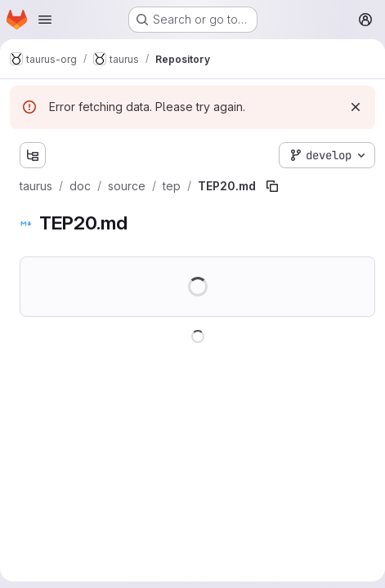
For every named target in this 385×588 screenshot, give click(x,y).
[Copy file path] (272, 186)
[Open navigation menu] (45, 20)
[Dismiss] (356, 107)
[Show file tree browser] (33, 155)
